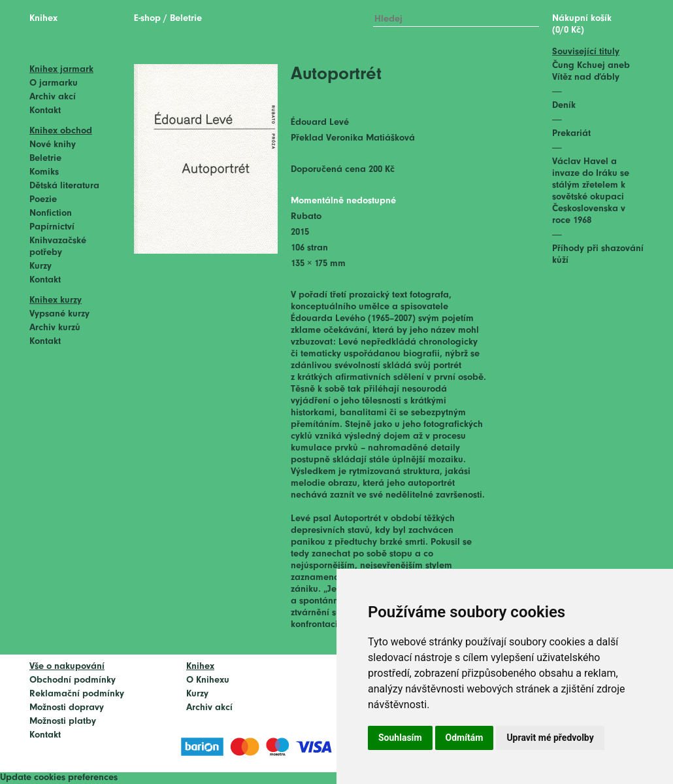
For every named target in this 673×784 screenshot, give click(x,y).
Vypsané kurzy (59, 314)
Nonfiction (51, 213)
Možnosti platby (63, 722)
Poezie (43, 200)
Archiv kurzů (55, 328)
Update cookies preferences (59, 778)
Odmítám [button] (465, 738)
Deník (564, 106)
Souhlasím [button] (400, 738)
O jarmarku (54, 83)
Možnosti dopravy (67, 708)
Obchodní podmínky (73, 680)
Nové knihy (53, 145)
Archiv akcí (53, 97)
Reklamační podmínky (77, 694)
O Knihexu (208, 680)
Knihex (43, 19)
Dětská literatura (64, 186)
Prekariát (571, 134)
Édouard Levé (320, 123)
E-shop (147, 19)
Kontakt (45, 111)
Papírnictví (52, 227)
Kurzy (41, 266)
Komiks (44, 172)
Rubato (306, 217)
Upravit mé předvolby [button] (550, 738)
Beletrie (45, 159)
